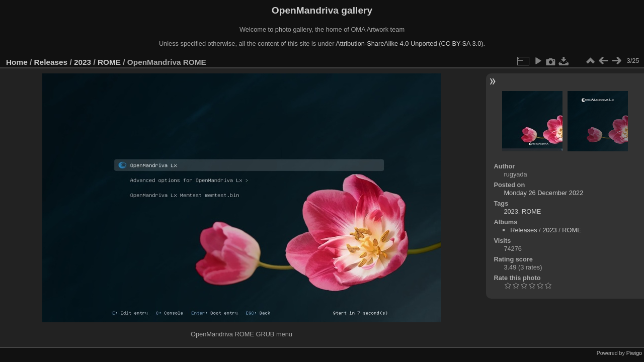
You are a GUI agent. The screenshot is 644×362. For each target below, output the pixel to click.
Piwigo (634, 353)
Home (17, 62)
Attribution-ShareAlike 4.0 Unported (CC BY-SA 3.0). (410, 43)
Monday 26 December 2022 (543, 193)
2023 (83, 62)
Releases (51, 62)
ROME (109, 62)
